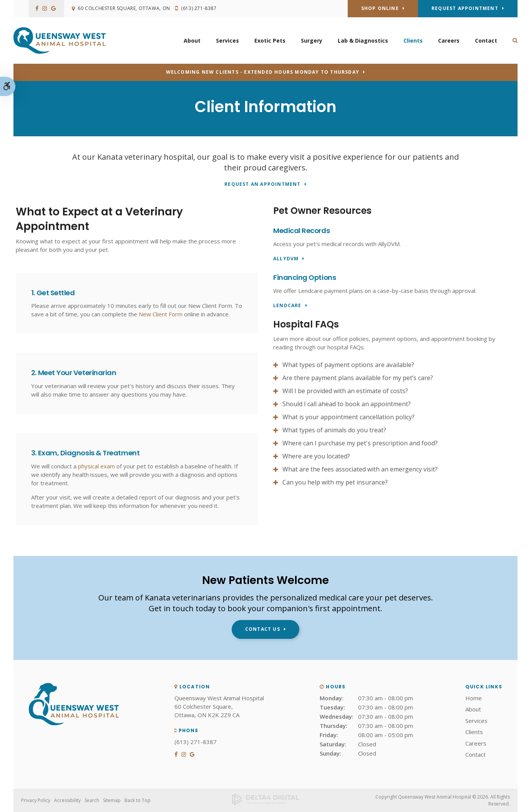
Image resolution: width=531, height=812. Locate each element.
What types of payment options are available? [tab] (348, 365)
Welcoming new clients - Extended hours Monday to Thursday (263, 72)
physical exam (96, 466)
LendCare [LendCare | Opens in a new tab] (287, 306)
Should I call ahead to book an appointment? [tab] (347, 404)
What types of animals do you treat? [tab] (334, 430)
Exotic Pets (270, 41)
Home (474, 698)
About (192, 41)
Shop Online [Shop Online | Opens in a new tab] (380, 8)
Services (227, 41)
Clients (413, 41)
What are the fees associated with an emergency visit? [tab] (360, 469)
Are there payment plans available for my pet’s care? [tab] (358, 378)
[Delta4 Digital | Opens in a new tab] (265, 800)
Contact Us (263, 629)
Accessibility (67, 800)
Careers (449, 41)
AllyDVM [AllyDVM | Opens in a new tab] (286, 259)
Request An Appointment (262, 184)
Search (92, 800)
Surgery (312, 41)
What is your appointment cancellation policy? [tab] (348, 417)
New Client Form (161, 314)
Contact (486, 41)
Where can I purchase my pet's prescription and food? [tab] (360, 443)
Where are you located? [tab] (316, 456)
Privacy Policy (36, 800)
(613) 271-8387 (201, 9)
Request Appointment (465, 8)
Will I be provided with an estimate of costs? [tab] (345, 391)
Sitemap (112, 800)
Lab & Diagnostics (363, 41)
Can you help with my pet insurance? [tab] (335, 482)
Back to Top (138, 800)
